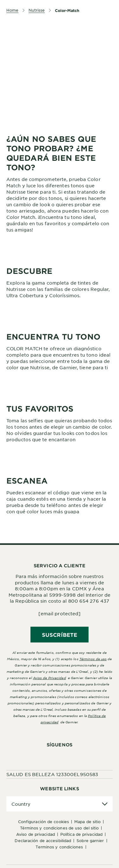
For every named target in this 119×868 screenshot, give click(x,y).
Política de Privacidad (81, 834)
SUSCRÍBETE (60, 635)
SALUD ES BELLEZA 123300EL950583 (52, 774)
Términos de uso (93, 659)
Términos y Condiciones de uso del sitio (60, 828)
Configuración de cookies (43, 822)
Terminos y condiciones (59, 847)
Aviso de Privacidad (36, 834)
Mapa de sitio (87, 822)
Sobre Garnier (90, 841)
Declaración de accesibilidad (43, 841)
